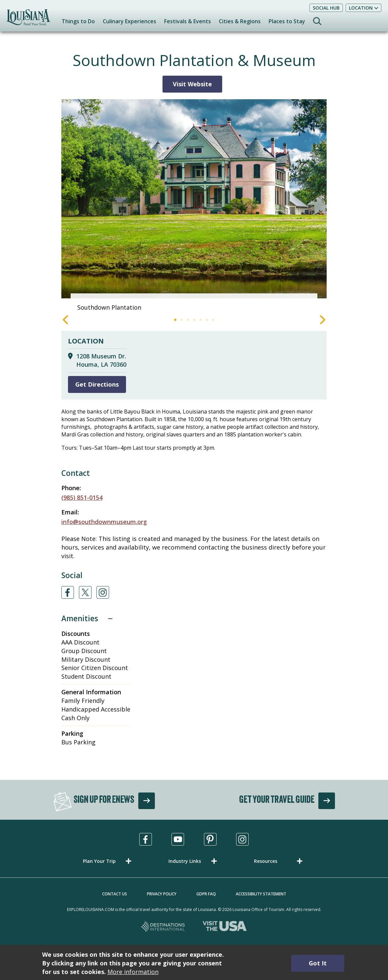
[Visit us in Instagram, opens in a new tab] (242, 839)
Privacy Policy (162, 894)
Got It (318, 963)
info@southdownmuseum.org (104, 522)
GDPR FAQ (206, 894)
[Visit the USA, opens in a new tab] (225, 927)
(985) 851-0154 (82, 497)
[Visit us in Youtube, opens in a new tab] (178, 839)
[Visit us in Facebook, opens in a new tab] (146, 839)
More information (133, 972)
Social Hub (326, 8)
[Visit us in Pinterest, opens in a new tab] (210, 839)
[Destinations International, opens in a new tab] (163, 927)
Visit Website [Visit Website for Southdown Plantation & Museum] (192, 84)
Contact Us (115, 894)
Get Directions (97, 384)
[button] (108, 861)
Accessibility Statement (261, 894)
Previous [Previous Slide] (65, 320)
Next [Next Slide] (323, 320)
